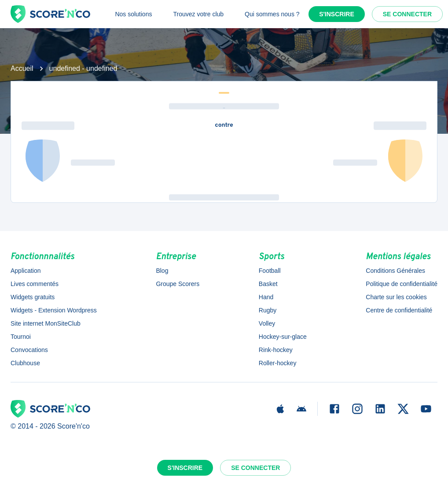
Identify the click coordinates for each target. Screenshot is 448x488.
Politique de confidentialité (402, 284)
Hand (266, 297)
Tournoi (21, 337)
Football (270, 271)
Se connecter (407, 14)
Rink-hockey (276, 350)
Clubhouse (25, 363)
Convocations (29, 350)
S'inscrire (337, 14)
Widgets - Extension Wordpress (54, 310)
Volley (267, 323)
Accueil (22, 68)
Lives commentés (35, 284)
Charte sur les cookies (396, 297)
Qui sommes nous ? (272, 14)
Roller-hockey (278, 363)
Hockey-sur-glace (283, 337)
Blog (162, 271)
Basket (268, 284)
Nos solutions (133, 14)
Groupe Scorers (178, 284)
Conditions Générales (395, 271)
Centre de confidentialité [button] (399, 310)
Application (26, 271)
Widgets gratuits (33, 297)
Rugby (268, 310)
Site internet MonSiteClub (46, 323)
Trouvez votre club (198, 14)
